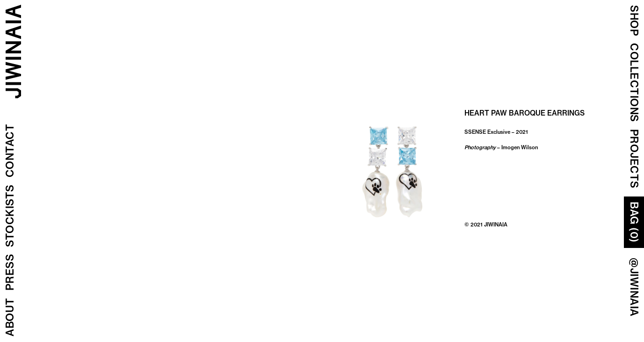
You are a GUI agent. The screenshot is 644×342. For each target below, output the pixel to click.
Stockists (10, 216)
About (10, 317)
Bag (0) (634, 222)
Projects (634, 159)
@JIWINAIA (634, 287)
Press (10, 273)
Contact (10, 151)
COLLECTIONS (634, 83)
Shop (634, 21)
